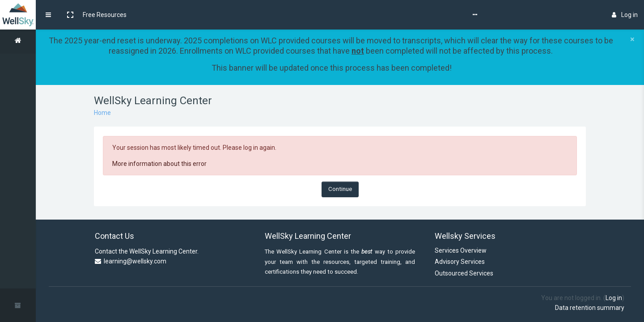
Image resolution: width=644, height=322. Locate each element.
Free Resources (105, 15)
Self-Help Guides (208, 15)
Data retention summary (590, 308)
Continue (340, 189)
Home (102, 113)
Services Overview (461, 250)
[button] (70, 15)
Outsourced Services (464, 273)
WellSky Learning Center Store (280, 15)
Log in (625, 15)
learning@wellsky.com (135, 261)
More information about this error (159, 164)
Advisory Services (460, 262)
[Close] (632, 39)
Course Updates (155, 15)
